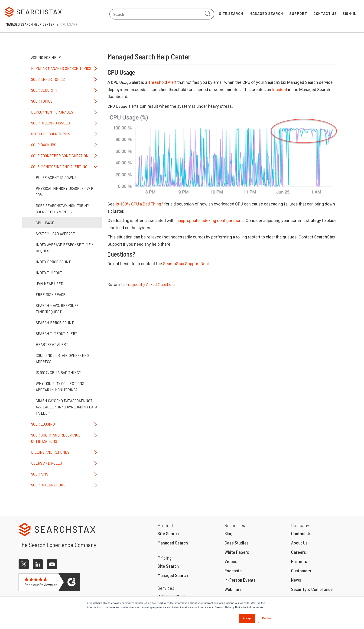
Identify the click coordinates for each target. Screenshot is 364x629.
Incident (280, 90)
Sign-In (349, 13)
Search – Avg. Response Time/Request (57, 308)
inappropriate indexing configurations (210, 220)
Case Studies (237, 543)
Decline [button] (267, 618)
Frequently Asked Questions (151, 284)
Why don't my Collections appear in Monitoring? (60, 386)
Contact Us (325, 13)
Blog (228, 533)
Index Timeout (49, 273)
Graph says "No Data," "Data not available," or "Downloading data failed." (67, 407)
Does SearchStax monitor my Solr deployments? (62, 209)
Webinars (233, 589)
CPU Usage (45, 223)
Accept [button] (247, 618)
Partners (299, 561)
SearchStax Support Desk (186, 264)
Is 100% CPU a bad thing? (58, 372)
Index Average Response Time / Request (65, 248)
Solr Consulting (171, 596)
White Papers (237, 552)
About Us (299, 543)
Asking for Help (46, 57)
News (296, 580)
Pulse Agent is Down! (56, 177)
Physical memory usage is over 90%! (65, 191)
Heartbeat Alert (52, 344)
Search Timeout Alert (57, 333)
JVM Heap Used (49, 284)
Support (298, 13)
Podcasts (233, 570)
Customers (301, 570)
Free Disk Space (51, 294)
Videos (231, 561)
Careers (299, 552)
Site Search (231, 13)
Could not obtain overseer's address (63, 358)
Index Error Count (53, 262)
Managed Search (266, 13)
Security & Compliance (312, 589)
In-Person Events (240, 580)
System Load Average (55, 234)
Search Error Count (55, 323)
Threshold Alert (162, 82)
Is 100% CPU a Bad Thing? (139, 204)
